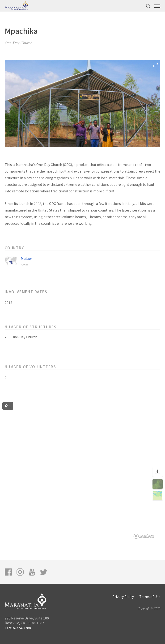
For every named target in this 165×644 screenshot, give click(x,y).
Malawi (27, 258)
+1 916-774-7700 (18, 628)
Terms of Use (150, 597)
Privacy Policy (123, 597)
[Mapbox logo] (144, 536)
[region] (82, 470)
